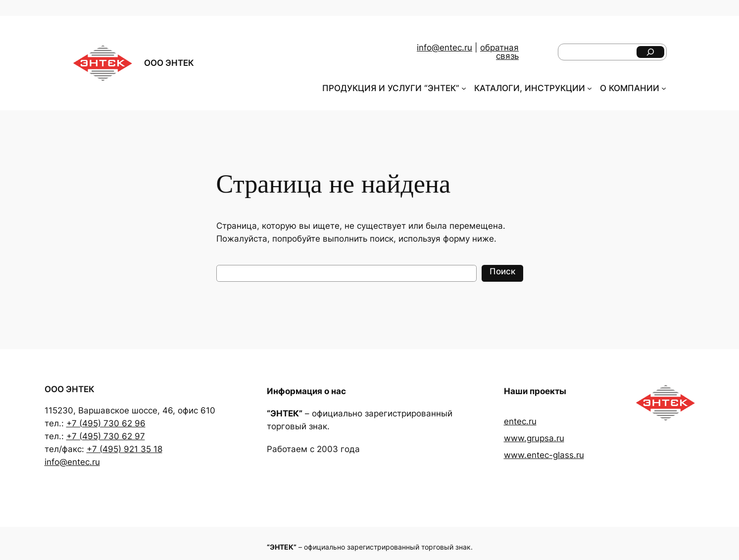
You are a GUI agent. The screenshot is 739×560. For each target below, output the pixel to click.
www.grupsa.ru (534, 438)
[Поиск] (650, 52)
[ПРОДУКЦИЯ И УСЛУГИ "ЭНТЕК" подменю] (464, 88)
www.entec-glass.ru (544, 455)
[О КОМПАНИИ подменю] (664, 88)
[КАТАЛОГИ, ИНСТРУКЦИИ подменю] (590, 88)
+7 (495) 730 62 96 (106, 423)
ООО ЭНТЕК (169, 63)
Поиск (502, 271)
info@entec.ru (444, 48)
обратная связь (499, 52)
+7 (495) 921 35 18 (124, 449)
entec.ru (520, 421)
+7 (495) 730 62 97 (106, 436)
